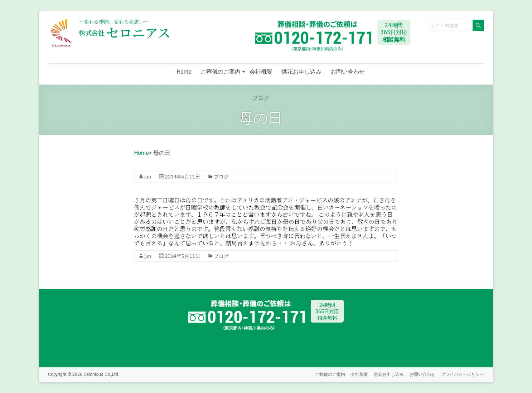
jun (148, 176)
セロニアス (125, 32)
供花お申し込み (301, 72)
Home (184, 72)
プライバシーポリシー (463, 374)
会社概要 (261, 72)
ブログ (221, 176)
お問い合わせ (348, 72)
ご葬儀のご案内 (221, 72)
